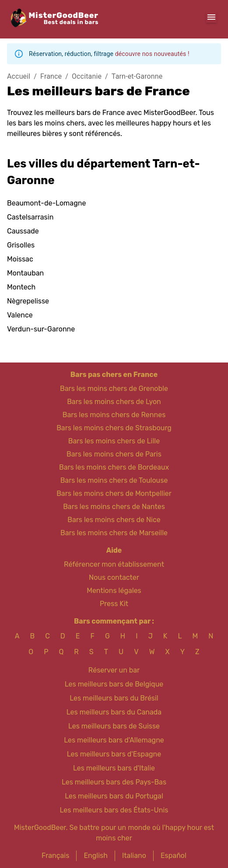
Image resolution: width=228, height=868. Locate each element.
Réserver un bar (114, 670)
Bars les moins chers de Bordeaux (114, 467)
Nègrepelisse (28, 301)
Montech (21, 287)
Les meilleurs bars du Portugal (114, 796)
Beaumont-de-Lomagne (46, 203)
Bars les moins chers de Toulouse (114, 480)
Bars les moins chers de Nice (114, 520)
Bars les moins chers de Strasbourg (114, 428)
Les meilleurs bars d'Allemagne (114, 740)
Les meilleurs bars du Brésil (114, 698)
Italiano (134, 856)
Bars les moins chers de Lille (114, 441)
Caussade (23, 231)
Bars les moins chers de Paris (114, 454)
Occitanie (87, 76)
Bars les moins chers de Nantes (114, 507)
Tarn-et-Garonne (137, 76)
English (96, 856)
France (51, 76)
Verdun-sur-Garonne (41, 329)
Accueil (19, 76)
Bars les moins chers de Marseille (114, 533)
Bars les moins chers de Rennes (114, 415)
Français (55, 856)
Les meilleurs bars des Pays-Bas (114, 782)
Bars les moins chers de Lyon (114, 402)
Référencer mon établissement (114, 564)
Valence (20, 315)
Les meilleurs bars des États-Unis (114, 810)
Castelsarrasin (30, 217)
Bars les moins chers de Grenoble (114, 389)
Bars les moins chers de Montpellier (114, 493)
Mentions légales (114, 591)
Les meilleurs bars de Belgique (114, 684)
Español (174, 856)
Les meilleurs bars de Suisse (114, 726)
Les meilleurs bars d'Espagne (114, 754)
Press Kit (114, 604)
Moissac (20, 259)
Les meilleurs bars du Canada (114, 712)
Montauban (25, 273)
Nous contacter (114, 577)
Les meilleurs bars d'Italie (114, 768)
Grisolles (21, 245)
